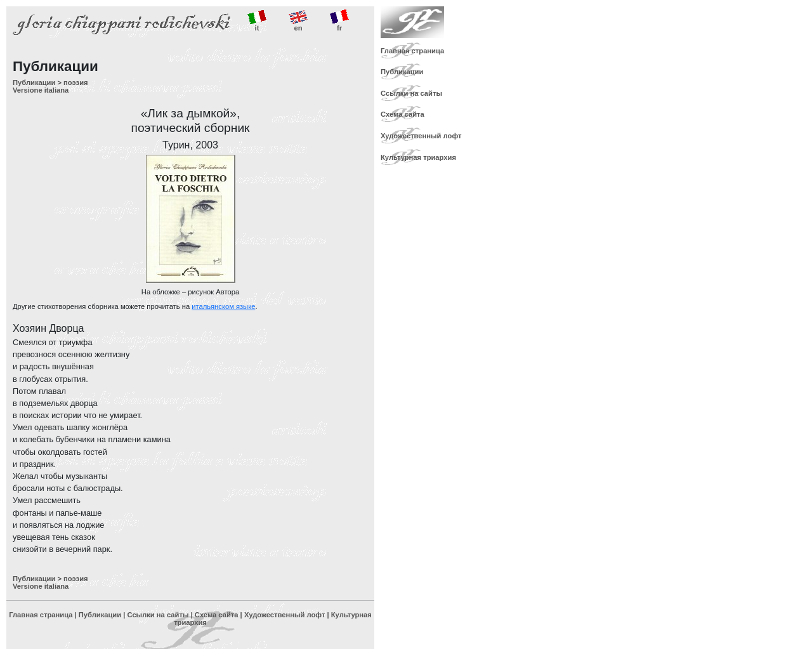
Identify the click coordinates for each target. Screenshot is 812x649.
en (298, 21)
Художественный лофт (285, 615)
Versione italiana (41, 90)
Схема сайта (217, 615)
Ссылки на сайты (158, 615)
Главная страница (41, 615)
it (257, 21)
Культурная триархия (418, 157)
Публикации (34, 82)
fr (339, 21)
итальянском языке (223, 306)
